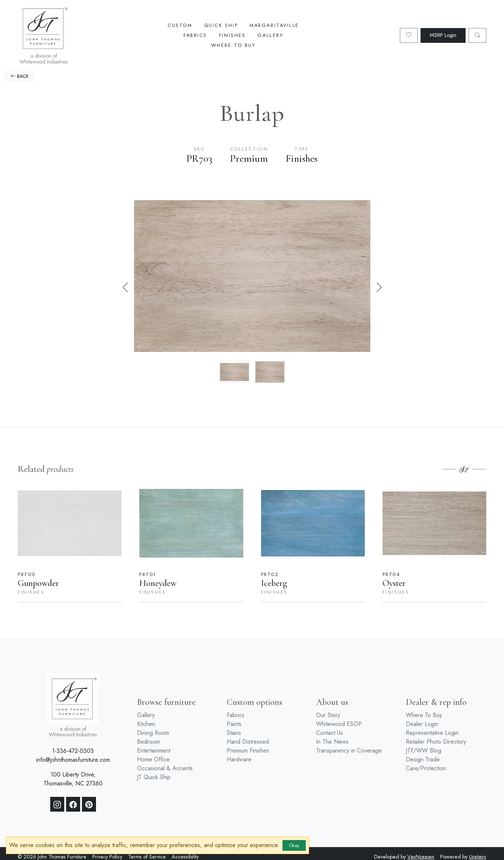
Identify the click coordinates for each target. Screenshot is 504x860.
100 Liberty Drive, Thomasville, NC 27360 (73, 779)
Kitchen (146, 724)
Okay (294, 845)
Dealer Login (422, 724)
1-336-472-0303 (73, 751)
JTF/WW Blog (424, 751)
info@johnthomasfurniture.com (73, 760)
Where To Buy (234, 45)
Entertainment (154, 751)
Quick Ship (221, 25)
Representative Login (432, 733)
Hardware (239, 759)
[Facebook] (73, 804)
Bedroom (148, 742)
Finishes (232, 35)
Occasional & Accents (165, 768)
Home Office (153, 759)
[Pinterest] (89, 804)
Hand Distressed (248, 742)
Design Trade (423, 759)
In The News (332, 742)
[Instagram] (57, 804)
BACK (20, 76)
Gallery (270, 35)
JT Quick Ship (154, 777)
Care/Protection (426, 768)
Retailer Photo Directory (436, 742)
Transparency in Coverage (349, 751)
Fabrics (195, 35)
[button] (125, 287)
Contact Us (330, 733)
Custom (180, 25)
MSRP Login (443, 35)
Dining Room (153, 733)
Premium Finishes (248, 751)
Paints (234, 724)
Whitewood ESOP (339, 724)
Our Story (328, 715)
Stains (234, 733)
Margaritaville (274, 25)
